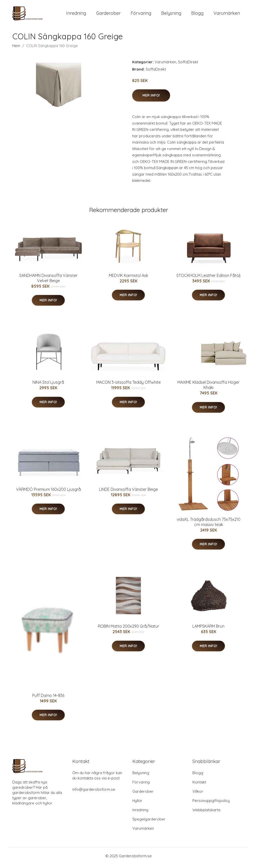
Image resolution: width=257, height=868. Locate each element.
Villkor (198, 795)
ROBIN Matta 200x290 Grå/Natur (128, 630)
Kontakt (199, 786)
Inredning (76, 15)
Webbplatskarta (206, 813)
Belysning (171, 15)
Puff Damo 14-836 (48, 699)
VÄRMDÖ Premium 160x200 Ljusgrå (48, 493)
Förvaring (141, 15)
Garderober (108, 15)
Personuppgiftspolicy (211, 804)
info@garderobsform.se (94, 793)
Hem (16, 49)
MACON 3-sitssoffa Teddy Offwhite (128, 386)
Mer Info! (151, 99)
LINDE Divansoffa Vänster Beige (128, 493)
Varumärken (227, 15)
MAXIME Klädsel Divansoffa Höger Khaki (208, 388)
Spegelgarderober (149, 823)
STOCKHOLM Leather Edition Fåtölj (209, 279)
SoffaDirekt (188, 65)
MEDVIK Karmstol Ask (128, 279)
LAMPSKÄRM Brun (208, 630)
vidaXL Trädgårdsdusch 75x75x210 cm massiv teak (209, 525)
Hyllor (137, 804)
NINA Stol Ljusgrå (48, 386)
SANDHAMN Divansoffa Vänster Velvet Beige (48, 282)
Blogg (197, 15)
